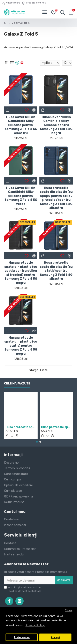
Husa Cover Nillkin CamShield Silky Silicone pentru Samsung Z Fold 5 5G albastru (21, 125)
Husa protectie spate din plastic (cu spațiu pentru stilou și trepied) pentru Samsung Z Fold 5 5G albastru (56, 198)
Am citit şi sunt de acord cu (23, 589)
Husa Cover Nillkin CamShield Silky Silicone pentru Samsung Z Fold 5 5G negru (56, 125)
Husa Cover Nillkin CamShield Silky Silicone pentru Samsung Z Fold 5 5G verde (21, 196)
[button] (37, 442)
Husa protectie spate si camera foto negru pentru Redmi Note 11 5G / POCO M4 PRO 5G (21, 427)
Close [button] (68, 610)
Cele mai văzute (17, 384)
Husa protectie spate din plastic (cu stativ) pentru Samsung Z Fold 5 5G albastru (56, 271)
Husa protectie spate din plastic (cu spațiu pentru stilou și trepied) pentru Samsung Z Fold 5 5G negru (21, 273)
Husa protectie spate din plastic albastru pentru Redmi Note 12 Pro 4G (56, 427)
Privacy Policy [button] (35, 625)
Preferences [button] (22, 637)
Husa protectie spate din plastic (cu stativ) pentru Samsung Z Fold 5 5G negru (21, 346)
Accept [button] (55, 637)
